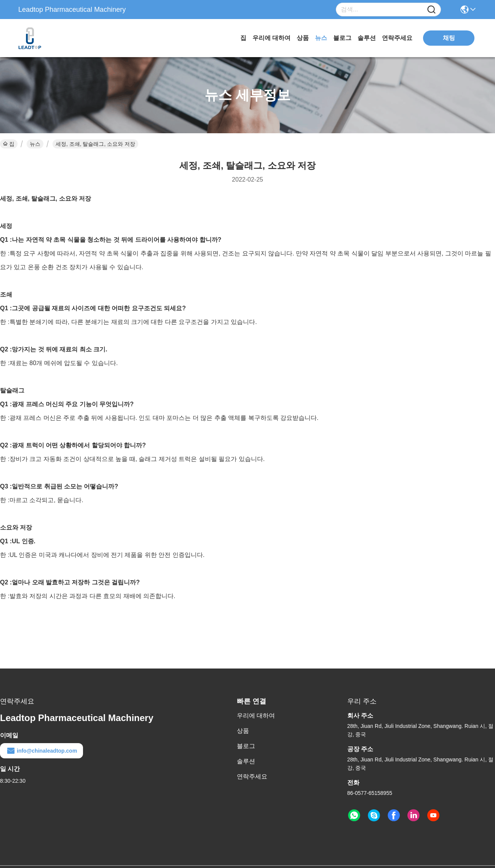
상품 (303, 38)
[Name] (431, 10)
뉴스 (321, 38)
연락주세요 (397, 38)
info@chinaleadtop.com (42, 751)
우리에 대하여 (271, 38)
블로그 (342, 38)
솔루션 (367, 38)
